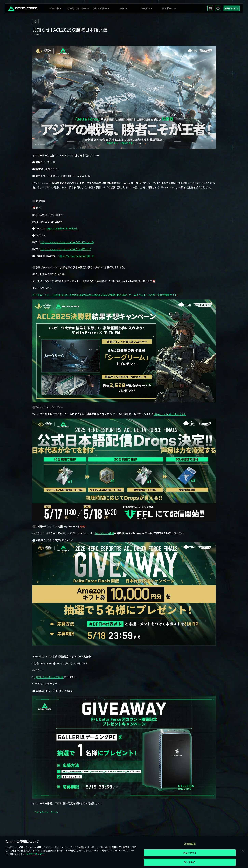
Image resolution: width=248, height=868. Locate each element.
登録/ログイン (232, 8)
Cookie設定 (190, 844)
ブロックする (190, 853)
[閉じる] (243, 851)
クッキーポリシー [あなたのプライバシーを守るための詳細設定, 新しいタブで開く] (35, 854)
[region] (124, 852)
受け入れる (190, 862)
